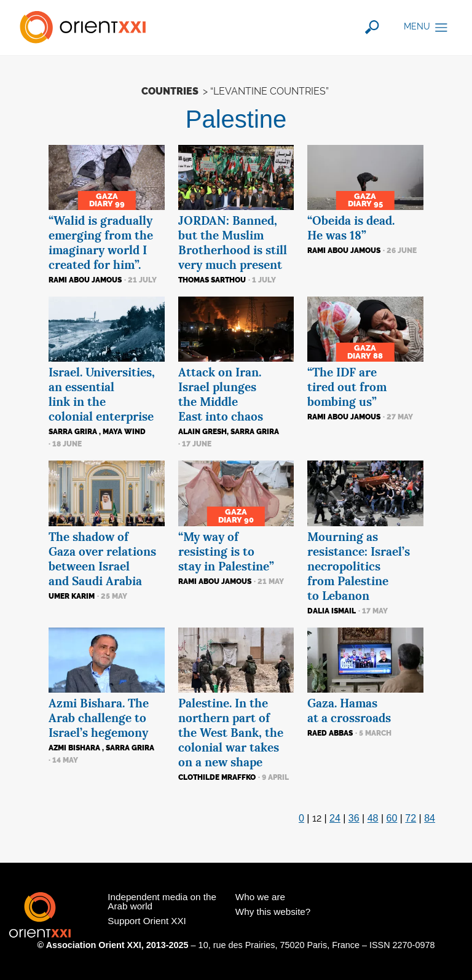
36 (354, 818)
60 (392, 818)
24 (335, 818)
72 (411, 818)
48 (373, 818)
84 (430, 818)
